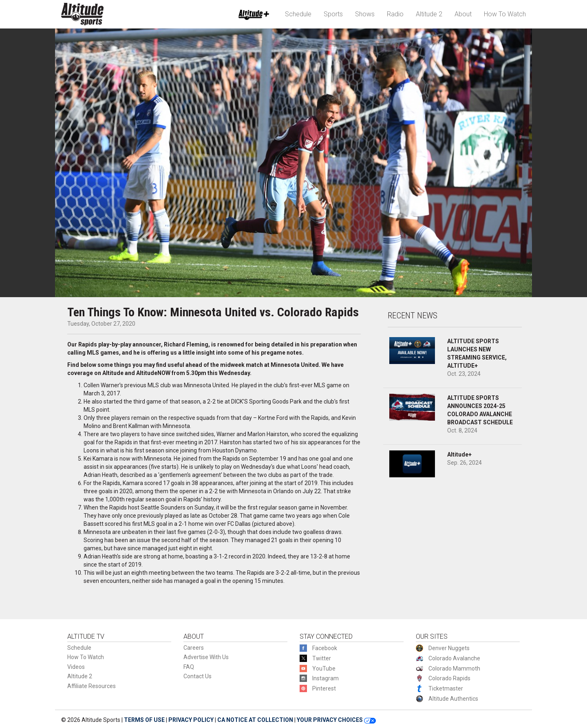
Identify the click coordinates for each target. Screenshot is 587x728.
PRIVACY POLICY (191, 720)
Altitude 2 (429, 14)
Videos (76, 667)
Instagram (325, 678)
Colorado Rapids (449, 678)
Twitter (322, 658)
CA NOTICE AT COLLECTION (255, 720)
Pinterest (324, 688)
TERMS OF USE (144, 720)
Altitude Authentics (453, 699)
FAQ (189, 667)
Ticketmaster (446, 688)
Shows (365, 14)
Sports (333, 14)
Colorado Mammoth (454, 668)
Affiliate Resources (92, 686)
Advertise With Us (206, 657)
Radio (395, 14)
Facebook (325, 648)
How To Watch (505, 14)
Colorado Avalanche (454, 658)
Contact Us (198, 676)
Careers (194, 648)
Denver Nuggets (449, 648)
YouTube (324, 668)
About (463, 14)
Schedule (298, 14)
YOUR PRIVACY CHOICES (336, 720)
